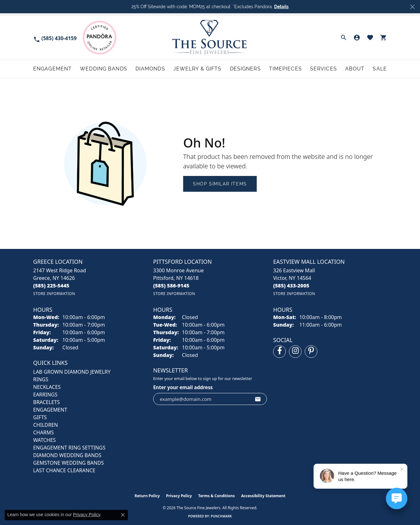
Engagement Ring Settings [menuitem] (69, 448)
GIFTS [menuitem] (40, 417)
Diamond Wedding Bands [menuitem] (67, 455)
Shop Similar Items (220, 184)
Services (324, 69)
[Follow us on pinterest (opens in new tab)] (311, 352)
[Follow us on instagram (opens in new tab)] (295, 352)
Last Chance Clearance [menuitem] (64, 470)
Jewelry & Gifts (198, 69)
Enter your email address (183, 387)
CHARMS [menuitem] (43, 432)
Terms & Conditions (217, 496)
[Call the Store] (51, 286)
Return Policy (147, 496)
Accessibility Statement (263, 496)
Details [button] (281, 7)
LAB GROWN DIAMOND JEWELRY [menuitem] (72, 372)
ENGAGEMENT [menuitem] (50, 410)
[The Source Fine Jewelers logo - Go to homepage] (210, 37)
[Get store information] (54, 294)
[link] (55, 38)
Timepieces (285, 69)
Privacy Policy (179, 496)
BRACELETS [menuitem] (46, 402)
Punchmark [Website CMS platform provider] (222, 516)
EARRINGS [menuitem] (45, 395)
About (355, 69)
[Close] (412, 7)
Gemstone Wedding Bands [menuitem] (69, 463)
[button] (344, 38)
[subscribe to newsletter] (258, 399)
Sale (380, 69)
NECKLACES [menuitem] (47, 387)
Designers (245, 69)
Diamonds (150, 69)
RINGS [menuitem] (41, 379)
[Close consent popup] (123, 515)
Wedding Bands (104, 69)
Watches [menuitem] (45, 440)
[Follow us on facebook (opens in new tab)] (279, 352)
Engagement (52, 69)
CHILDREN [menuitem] (45, 425)
